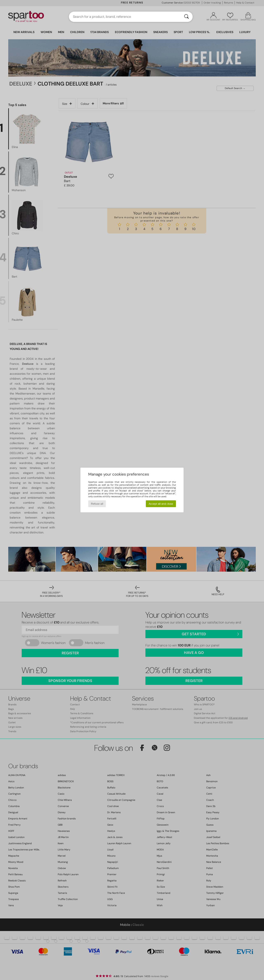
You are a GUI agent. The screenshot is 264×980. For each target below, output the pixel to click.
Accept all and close (161, 504)
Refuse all (97, 504)
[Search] (186, 17)
